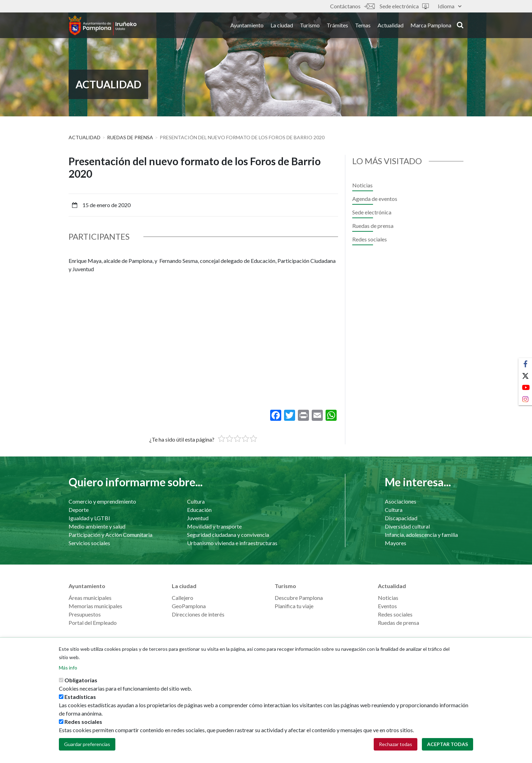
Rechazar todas (396, 744)
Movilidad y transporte (214, 526)
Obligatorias (81, 680)
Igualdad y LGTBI (89, 518)
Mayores (396, 543)
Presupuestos (85, 614)
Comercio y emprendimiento (102, 501)
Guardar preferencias (87, 744)
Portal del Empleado (93, 623)
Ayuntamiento (247, 27)
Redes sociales (370, 239)
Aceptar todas (447, 744)
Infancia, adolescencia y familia (421, 535)
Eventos (387, 606)
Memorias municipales (95, 606)
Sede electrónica (404, 6)
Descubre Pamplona (299, 598)
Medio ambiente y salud (97, 526)
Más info (68, 668)
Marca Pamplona (431, 27)
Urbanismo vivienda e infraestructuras (232, 543)
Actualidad (391, 27)
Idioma (450, 6)
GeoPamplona (189, 606)
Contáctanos (352, 6)
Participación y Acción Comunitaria (110, 535)
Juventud (198, 518)
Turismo (310, 27)
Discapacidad (401, 518)
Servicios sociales (89, 543)
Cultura (196, 501)
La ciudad (282, 27)
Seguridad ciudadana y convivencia (228, 535)
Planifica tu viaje (294, 606)
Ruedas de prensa (130, 137)
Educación (199, 510)
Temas (363, 27)
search (460, 27)
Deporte (79, 510)
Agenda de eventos (375, 199)
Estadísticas (80, 697)
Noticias (362, 185)
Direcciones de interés (198, 614)
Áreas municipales (90, 598)
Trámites (337, 27)
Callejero (183, 598)
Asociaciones (401, 501)
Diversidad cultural (407, 526)
